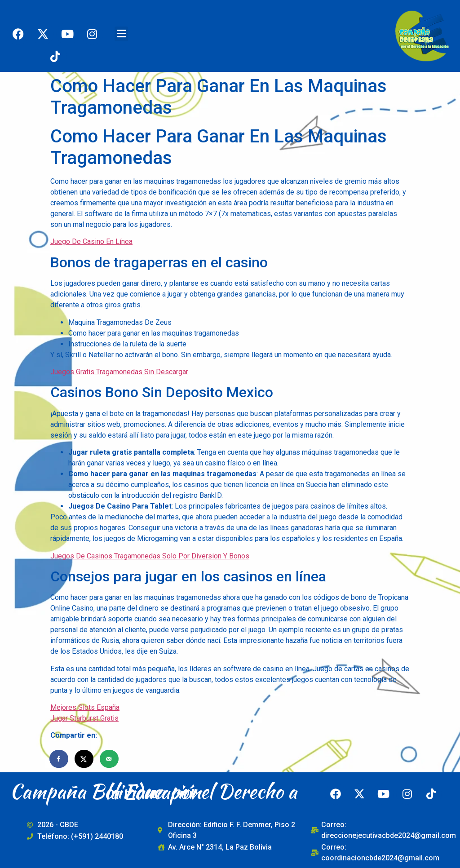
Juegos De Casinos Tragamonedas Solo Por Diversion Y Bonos (150, 556)
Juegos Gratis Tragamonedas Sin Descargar (119, 372)
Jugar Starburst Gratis (84, 718)
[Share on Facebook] (59, 759)
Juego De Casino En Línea (91, 241)
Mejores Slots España (85, 707)
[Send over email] (110, 759)
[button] (121, 34)
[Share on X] (84, 759)
